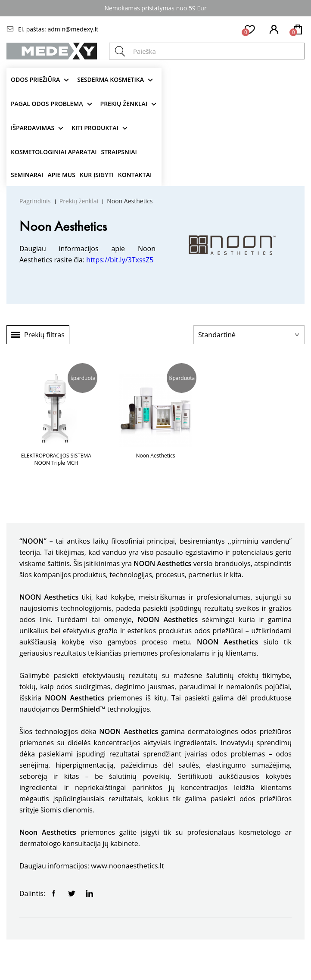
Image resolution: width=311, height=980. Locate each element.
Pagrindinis (35, 201)
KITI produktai (95, 128)
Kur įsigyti (97, 175)
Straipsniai (119, 152)
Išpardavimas (33, 128)
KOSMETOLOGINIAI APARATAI (54, 152)
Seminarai (27, 175)
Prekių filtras (44, 335)
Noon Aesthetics (130, 201)
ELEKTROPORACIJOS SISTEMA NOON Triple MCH (56, 459)
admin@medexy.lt (73, 29)
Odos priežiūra (35, 79)
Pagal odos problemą (47, 104)
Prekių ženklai (124, 104)
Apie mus (61, 175)
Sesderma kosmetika (110, 79)
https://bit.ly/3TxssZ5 (120, 260)
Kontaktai (135, 175)
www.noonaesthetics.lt (127, 866)
